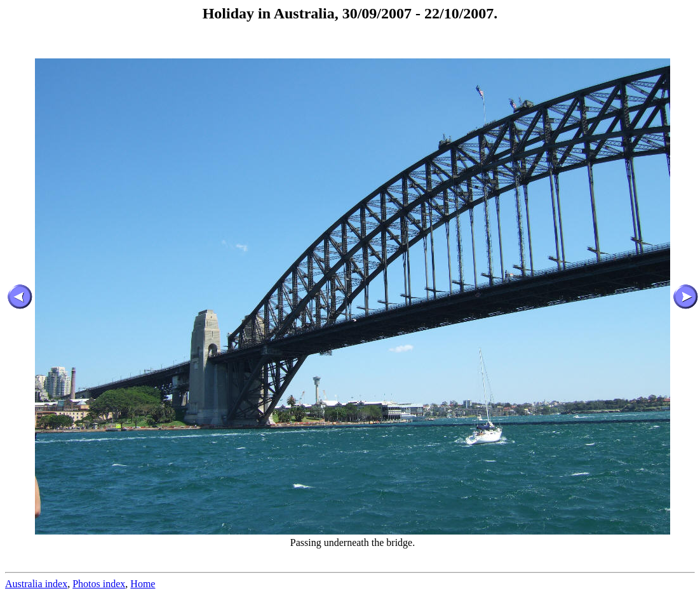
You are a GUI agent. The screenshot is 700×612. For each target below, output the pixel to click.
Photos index (99, 584)
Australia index (36, 584)
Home (143, 584)
